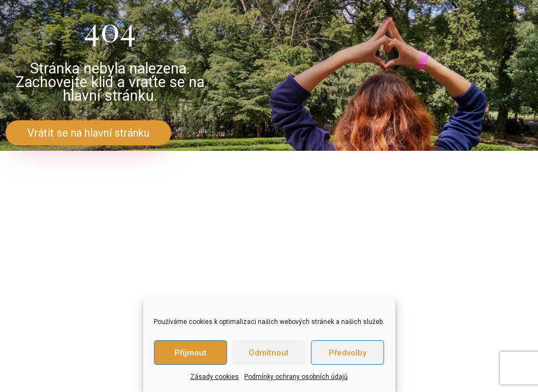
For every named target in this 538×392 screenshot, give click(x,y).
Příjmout (191, 353)
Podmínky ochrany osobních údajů (296, 377)
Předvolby (347, 353)
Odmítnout (269, 353)
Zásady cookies (214, 377)
